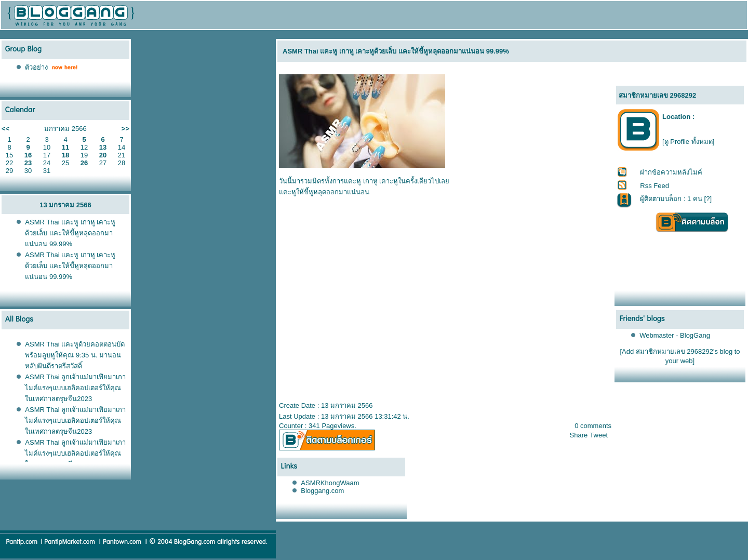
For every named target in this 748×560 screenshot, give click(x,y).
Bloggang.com (322, 491)
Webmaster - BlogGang (675, 335)
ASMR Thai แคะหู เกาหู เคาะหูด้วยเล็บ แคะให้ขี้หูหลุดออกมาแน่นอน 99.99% (70, 233)
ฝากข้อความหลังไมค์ (671, 172)
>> (125, 129)
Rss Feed (654, 186)
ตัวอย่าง (36, 67)
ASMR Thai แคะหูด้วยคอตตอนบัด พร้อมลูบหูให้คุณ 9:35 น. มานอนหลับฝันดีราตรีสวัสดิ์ (75, 355)
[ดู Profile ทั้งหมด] (688, 142)
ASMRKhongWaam (330, 483)
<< (5, 129)
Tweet (599, 435)
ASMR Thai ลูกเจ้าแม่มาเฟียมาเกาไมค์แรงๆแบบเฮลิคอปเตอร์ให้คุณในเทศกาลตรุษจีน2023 (75, 388)
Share (579, 435)
